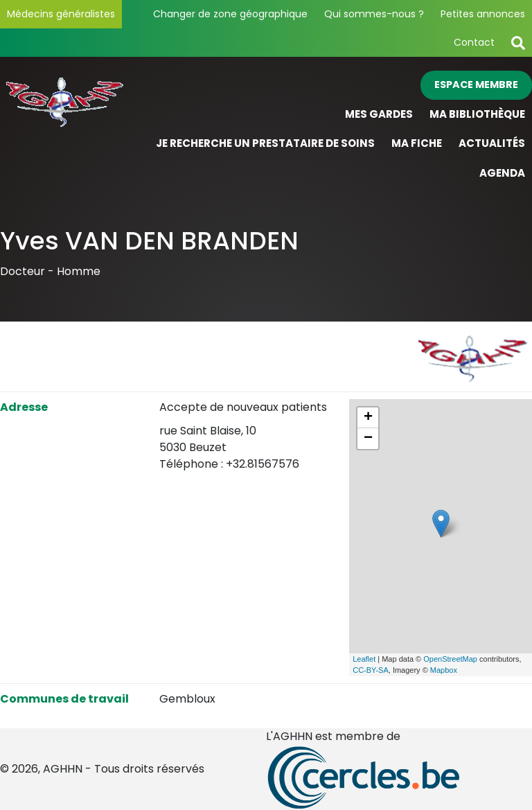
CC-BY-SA (371, 670)
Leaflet (364, 659)
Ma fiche (417, 143)
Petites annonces (483, 14)
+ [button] (368, 418)
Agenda (502, 173)
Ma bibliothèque (477, 114)
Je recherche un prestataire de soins (265, 143)
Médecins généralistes (61, 14)
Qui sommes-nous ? (374, 14)
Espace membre (476, 85)
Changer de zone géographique (230, 14)
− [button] (368, 439)
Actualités (492, 143)
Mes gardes (379, 114)
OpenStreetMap (450, 659)
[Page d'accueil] (66, 129)
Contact (474, 42)
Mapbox (444, 670)
